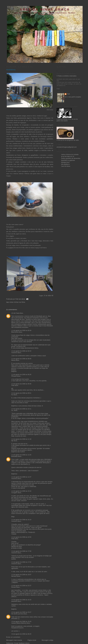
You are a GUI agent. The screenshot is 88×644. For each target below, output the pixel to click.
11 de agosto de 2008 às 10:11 (21, 409)
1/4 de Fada (15, 313)
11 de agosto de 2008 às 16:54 (21, 537)
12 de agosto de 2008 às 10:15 (21, 600)
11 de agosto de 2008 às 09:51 (21, 393)
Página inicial (32, 640)
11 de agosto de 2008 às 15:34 (21, 491)
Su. (12, 410)
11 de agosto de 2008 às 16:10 (21, 520)
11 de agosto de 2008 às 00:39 (21, 330)
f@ (12, 441)
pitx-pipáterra (65, 164)
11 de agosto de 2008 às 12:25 (21, 455)
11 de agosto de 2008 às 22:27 (21, 586)
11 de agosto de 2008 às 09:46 (21, 384)
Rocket (14, 587)
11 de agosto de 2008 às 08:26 (21, 375)
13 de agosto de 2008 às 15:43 (21, 622)
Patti (13, 385)
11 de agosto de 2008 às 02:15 (21, 351)
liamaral (14, 576)
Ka (12, 395)
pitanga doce (65, 162)
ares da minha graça (45, 9)
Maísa (13, 360)
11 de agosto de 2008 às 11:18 (21, 439)
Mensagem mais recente (14, 640)
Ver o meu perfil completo (73, 97)
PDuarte (14, 376)
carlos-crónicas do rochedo (70, 155)
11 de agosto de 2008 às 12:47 (21, 477)
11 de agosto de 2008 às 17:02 (21, 562)
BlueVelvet (15, 332)
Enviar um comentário (13, 637)
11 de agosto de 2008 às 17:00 (21, 551)
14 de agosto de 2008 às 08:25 (21, 634)
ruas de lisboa (66, 166)
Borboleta (14, 456)
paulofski (14, 601)
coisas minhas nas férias (17, 302)
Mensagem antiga (47, 640)
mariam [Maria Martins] (19, 623)
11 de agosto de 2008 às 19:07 (21, 575)
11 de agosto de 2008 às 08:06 (21, 359)
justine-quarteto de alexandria (71, 158)
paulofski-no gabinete (68, 160)
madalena (11, 70)
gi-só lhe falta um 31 (68, 156)
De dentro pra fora (17, 614)
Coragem (14, 493)
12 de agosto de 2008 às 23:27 (21, 612)
